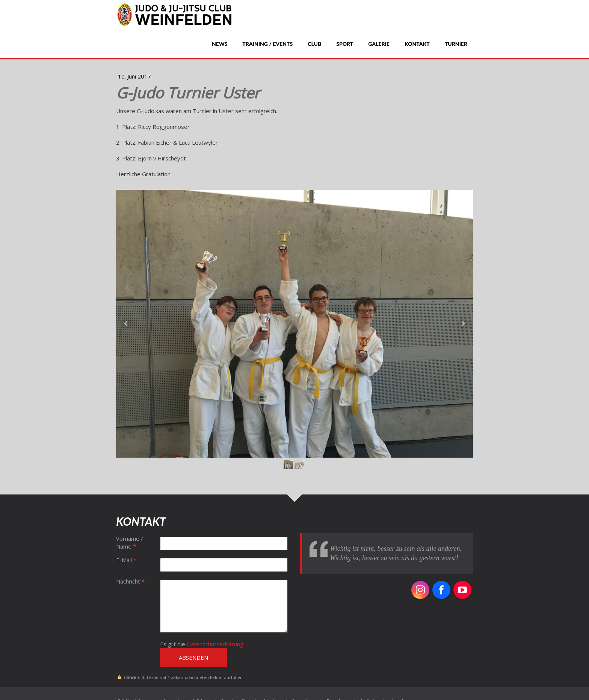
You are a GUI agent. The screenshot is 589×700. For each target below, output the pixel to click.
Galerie (379, 44)
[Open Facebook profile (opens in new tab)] (441, 590)
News (220, 44)
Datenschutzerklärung (215, 644)
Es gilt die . (202, 644)
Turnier (456, 44)
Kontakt (417, 44)
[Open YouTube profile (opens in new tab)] (462, 590)
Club (314, 44)
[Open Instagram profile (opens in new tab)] (420, 590)
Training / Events (267, 44)
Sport (345, 44)
